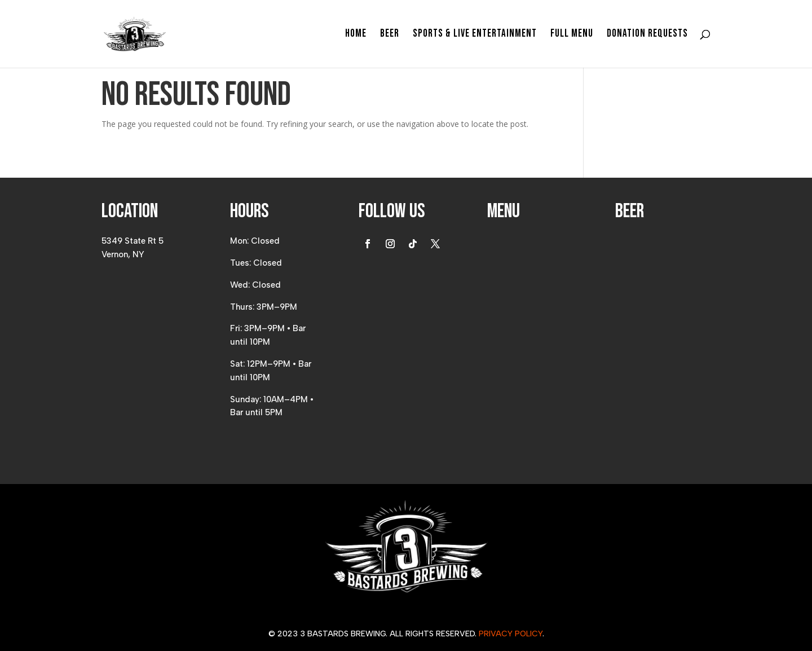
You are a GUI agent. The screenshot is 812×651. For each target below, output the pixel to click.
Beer (390, 35)
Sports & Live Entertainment (475, 35)
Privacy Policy (511, 634)
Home (356, 35)
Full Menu (572, 35)
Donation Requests (647, 35)
